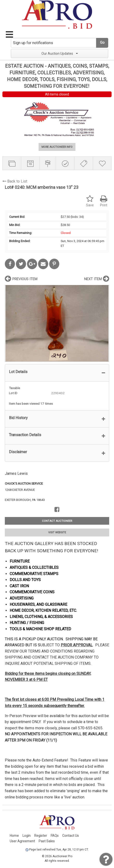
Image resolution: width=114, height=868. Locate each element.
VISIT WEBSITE (57, 532)
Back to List (15, 181)
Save (90, 201)
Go (102, 43)
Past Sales (47, 841)
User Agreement (22, 841)
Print (104, 201)
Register (41, 836)
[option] (57, 323)
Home (14, 836)
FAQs (55, 836)
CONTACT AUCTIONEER (57, 521)
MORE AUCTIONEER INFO (57, 147)
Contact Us (70, 836)
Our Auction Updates (60, 54)
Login (27, 836)
